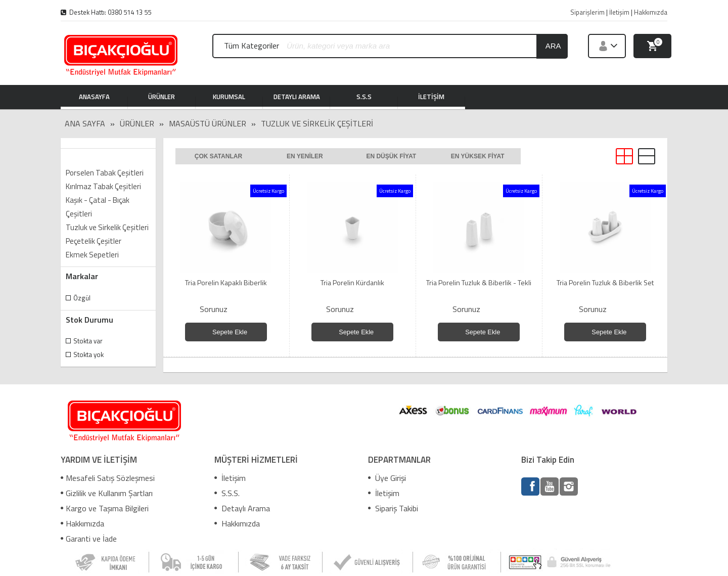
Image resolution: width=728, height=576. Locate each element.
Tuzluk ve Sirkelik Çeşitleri (317, 123)
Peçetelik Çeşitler (94, 241)
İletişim (230, 478)
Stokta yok (88, 355)
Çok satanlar (218, 156)
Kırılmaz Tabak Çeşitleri (103, 186)
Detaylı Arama (242, 508)
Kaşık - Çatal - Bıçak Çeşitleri (98, 207)
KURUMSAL (229, 97)
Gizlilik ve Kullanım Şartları (107, 493)
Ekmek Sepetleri (92, 255)
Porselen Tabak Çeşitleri (105, 173)
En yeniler (305, 156)
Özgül (82, 298)
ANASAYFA (94, 97)
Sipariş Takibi (393, 508)
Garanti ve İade (89, 539)
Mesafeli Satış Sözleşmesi (108, 478)
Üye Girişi (387, 478)
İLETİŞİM (431, 97)
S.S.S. (227, 493)
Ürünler (137, 123)
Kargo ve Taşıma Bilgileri (105, 508)
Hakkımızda (82, 523)
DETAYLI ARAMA (297, 97)
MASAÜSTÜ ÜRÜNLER (208, 123)
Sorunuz (214, 309)
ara (553, 46)
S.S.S (364, 97)
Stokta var (88, 341)
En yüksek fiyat (478, 156)
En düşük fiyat (391, 156)
